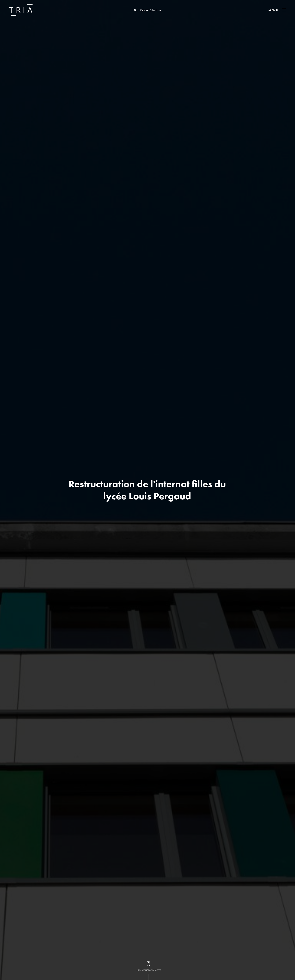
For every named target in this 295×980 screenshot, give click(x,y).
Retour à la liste (151, 10)
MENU (274, 10)
